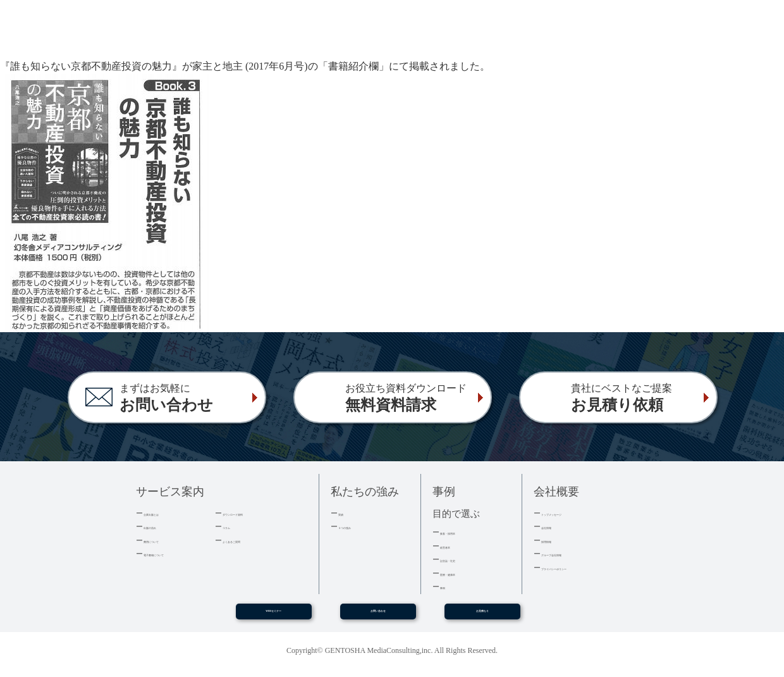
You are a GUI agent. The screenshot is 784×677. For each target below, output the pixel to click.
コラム (235, 526)
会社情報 (558, 526)
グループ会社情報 (574, 553)
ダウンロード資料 (255, 513)
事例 (448, 586)
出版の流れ (164, 526)
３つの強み (359, 526)
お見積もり (482, 616)
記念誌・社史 (465, 559)
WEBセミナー (273, 616)
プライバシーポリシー (582, 567)
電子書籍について (176, 553)
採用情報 (558, 540)
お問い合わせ (378, 616)
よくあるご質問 (251, 540)
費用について (168, 540)
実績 (346, 513)
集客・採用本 (465, 532)
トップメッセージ (574, 513)
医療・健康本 (465, 573)
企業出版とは (168, 513)
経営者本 (456, 546)
